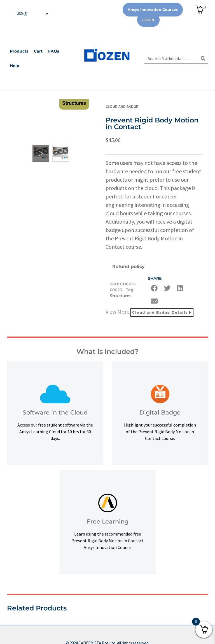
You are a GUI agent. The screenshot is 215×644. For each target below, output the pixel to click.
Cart (38, 51)
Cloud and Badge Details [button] (162, 312)
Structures (121, 296)
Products (19, 51)
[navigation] (28, 13)
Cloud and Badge (122, 106)
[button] (154, 288)
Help (15, 66)
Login (148, 20)
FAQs (54, 51)
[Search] (203, 58)
